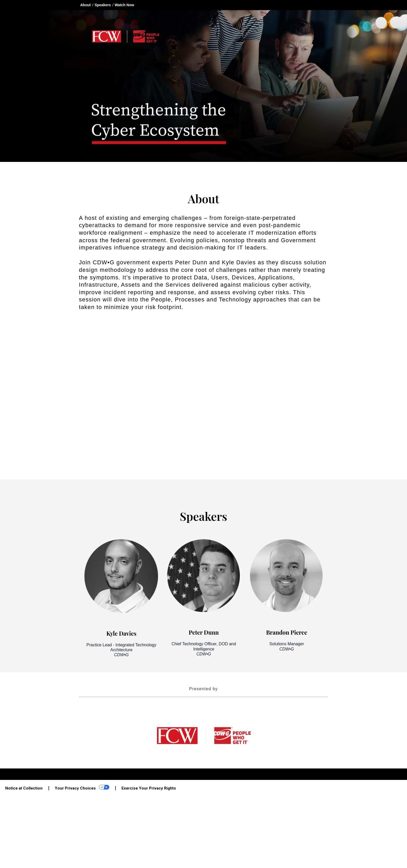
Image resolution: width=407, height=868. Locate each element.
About (85, 5)
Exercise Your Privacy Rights (149, 788)
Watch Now (124, 5)
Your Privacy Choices (82, 788)
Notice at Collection (24, 788)
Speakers (103, 5)
